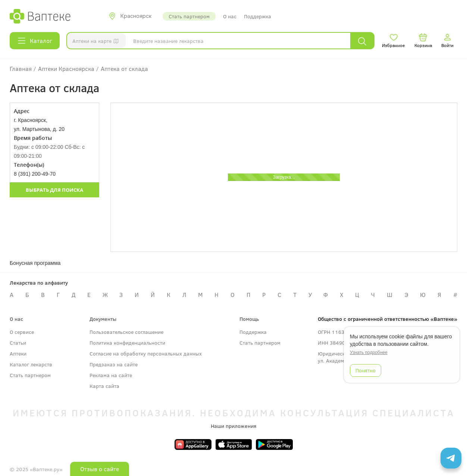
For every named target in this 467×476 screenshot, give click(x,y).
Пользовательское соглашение (126, 332)
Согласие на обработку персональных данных (146, 353)
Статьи (18, 343)
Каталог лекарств (31, 364)
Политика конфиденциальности (127, 343)
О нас (230, 16)
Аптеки (18, 353)
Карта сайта (104, 386)
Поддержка (258, 16)
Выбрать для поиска (54, 190)
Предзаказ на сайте (114, 364)
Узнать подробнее (369, 353)
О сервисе (22, 332)
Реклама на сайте (111, 375)
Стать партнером (189, 16)
